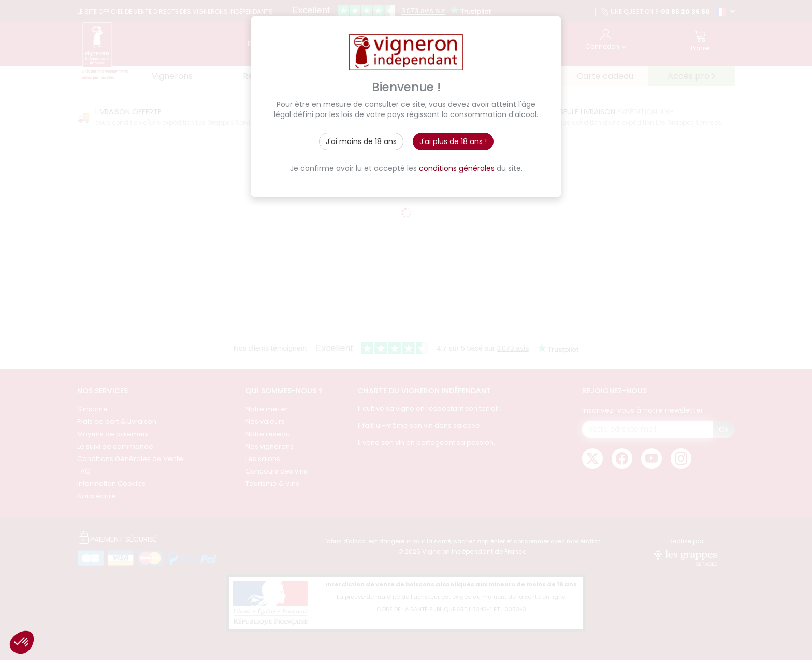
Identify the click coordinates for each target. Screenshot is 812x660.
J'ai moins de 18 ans (361, 141)
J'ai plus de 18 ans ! (453, 141)
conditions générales (457, 168)
